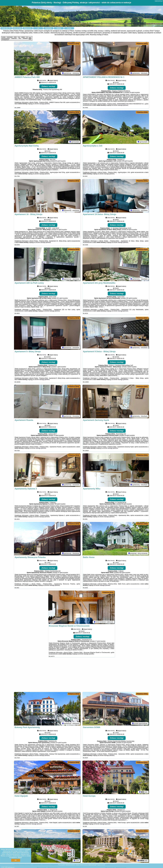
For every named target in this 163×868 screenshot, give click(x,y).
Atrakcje (59, 28)
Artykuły (69, 28)
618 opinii (122, 811)
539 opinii (122, 573)
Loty (38, 28)
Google (28, 849)
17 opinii (98, 641)
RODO (20, 857)
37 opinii (60, 573)
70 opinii (56, 435)
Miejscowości (28, 28)
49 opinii (124, 504)
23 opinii (124, 743)
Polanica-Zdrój (74, 44)
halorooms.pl (159, 1)
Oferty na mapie (17, 28)
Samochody (48, 28)
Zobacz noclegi (48, 86)
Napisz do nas (101, 865)
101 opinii (59, 298)
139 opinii (125, 161)
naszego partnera (44, 104)
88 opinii (58, 161)
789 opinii (57, 504)
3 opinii (129, 367)
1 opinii (59, 367)
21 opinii (59, 230)
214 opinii (58, 743)
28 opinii (132, 92)
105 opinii (129, 298)
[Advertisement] (82, 676)
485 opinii (54, 811)
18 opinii (127, 435)
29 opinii (129, 230)
